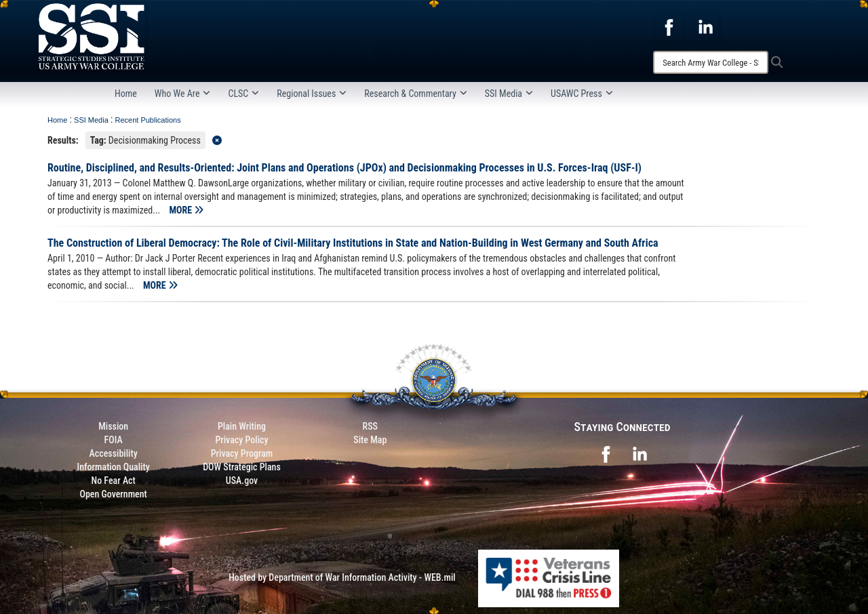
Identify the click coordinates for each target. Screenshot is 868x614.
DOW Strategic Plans (242, 467)
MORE (187, 210)
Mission (113, 426)
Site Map (370, 440)
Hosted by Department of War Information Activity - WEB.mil (342, 577)
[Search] (711, 62)
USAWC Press (582, 94)
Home (126, 94)
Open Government (113, 494)
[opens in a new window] (669, 26)
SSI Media (509, 94)
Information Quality (114, 467)
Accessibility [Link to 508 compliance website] (114, 453)
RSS (370, 426)
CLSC (243, 94)
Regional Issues (312, 94)
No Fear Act (114, 480)
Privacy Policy (241, 440)
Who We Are (183, 94)
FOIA (114, 440)
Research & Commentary (416, 94)
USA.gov (242, 480)
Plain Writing (242, 426)
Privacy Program (242, 453)
